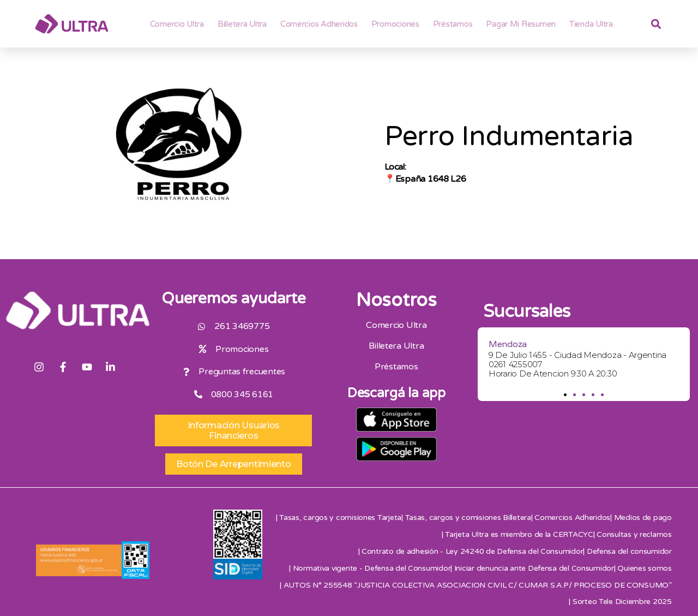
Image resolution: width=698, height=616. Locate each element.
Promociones (395, 24)
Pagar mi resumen (521, 24)
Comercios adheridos (319, 24)
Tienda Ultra (591, 24)
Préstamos (453, 24)
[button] (565, 395)
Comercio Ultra (177, 24)
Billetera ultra (242, 24)
